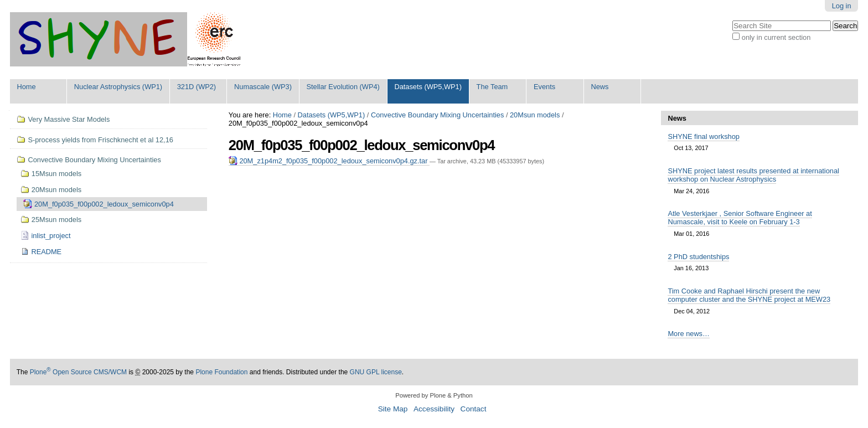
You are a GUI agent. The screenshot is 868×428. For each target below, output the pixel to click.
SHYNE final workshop (703, 136)
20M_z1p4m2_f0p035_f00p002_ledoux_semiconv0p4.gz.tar (329, 161)
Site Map (393, 409)
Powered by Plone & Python (434, 395)
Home (26, 87)
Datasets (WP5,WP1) (428, 87)
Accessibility (434, 409)
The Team (492, 87)
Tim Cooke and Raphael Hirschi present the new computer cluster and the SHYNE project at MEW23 (749, 295)
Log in (842, 6)
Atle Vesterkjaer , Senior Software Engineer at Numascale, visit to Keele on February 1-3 (740, 218)
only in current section (776, 37)
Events (544, 87)
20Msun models (535, 115)
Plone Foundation (221, 372)
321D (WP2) (197, 87)
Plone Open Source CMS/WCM (78, 372)
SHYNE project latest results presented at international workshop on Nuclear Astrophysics (753, 175)
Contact (474, 409)
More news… (688, 334)
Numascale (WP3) (263, 87)
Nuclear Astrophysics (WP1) (118, 87)
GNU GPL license (376, 372)
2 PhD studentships (698, 257)
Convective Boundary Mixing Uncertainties (437, 115)
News (600, 87)
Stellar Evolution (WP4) (343, 87)
